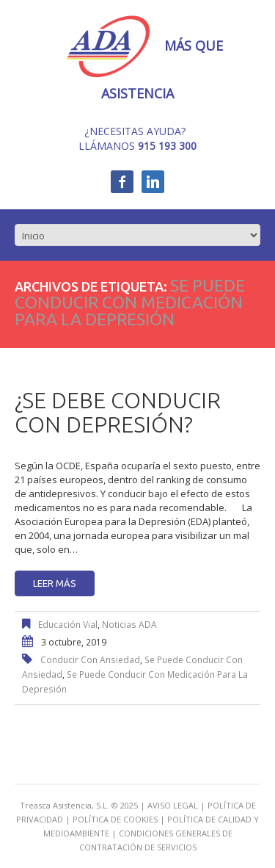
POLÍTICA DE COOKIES (115, 819)
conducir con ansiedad (90, 660)
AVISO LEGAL (173, 805)
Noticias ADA (129, 625)
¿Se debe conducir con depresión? (118, 412)
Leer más (55, 583)
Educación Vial (68, 625)
